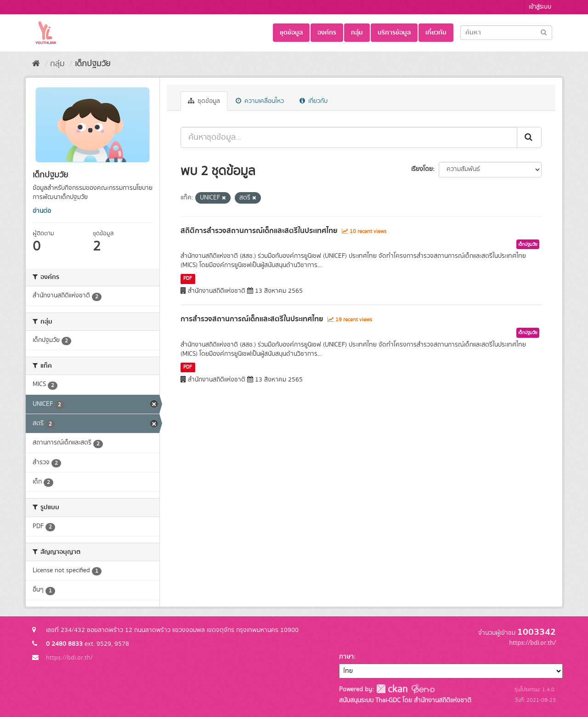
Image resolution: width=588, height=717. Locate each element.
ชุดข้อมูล (291, 33)
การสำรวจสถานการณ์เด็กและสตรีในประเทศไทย (252, 319)
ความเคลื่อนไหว (260, 101)
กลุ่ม (357, 33)
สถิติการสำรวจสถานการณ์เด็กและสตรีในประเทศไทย (259, 231)
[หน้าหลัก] (36, 64)
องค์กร (327, 33)
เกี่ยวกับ (436, 33)
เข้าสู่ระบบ (540, 7)
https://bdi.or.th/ (69, 658)
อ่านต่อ (42, 211)
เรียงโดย (422, 169)
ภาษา (346, 657)
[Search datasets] (506, 33)
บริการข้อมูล (394, 33)
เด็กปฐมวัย (93, 64)
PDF (188, 279)
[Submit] (544, 32)
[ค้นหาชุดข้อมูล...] (349, 137)
